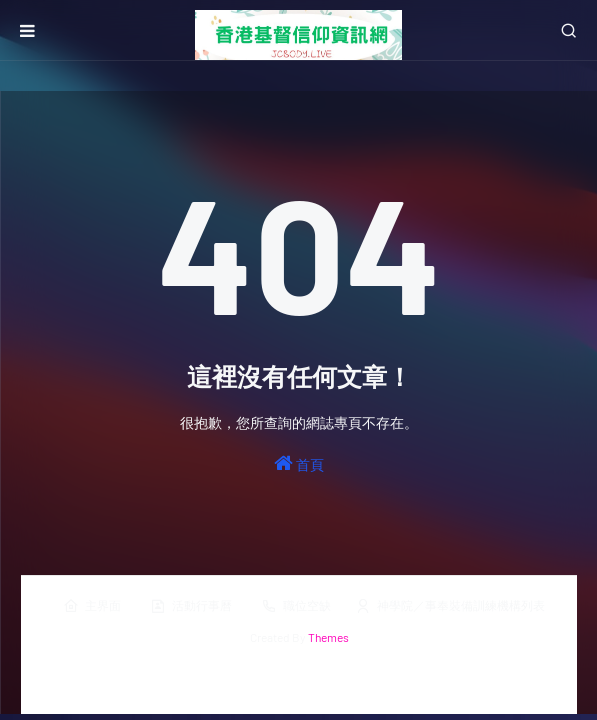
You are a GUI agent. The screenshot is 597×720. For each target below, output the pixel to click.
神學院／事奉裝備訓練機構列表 (450, 606)
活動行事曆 (191, 606)
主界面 (92, 606)
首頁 (299, 463)
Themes (328, 637)
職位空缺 (296, 606)
